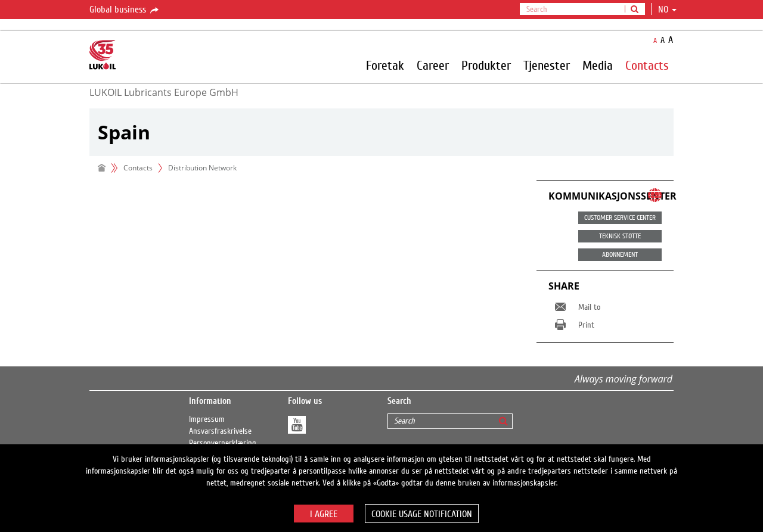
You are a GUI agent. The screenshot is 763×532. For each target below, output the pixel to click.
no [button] (667, 10)
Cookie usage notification (422, 514)
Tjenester (547, 65)
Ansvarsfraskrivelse (220, 431)
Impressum (207, 419)
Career (433, 65)
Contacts (647, 65)
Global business (125, 10)
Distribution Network (202, 168)
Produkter (486, 65)
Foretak (385, 65)
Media (598, 65)
